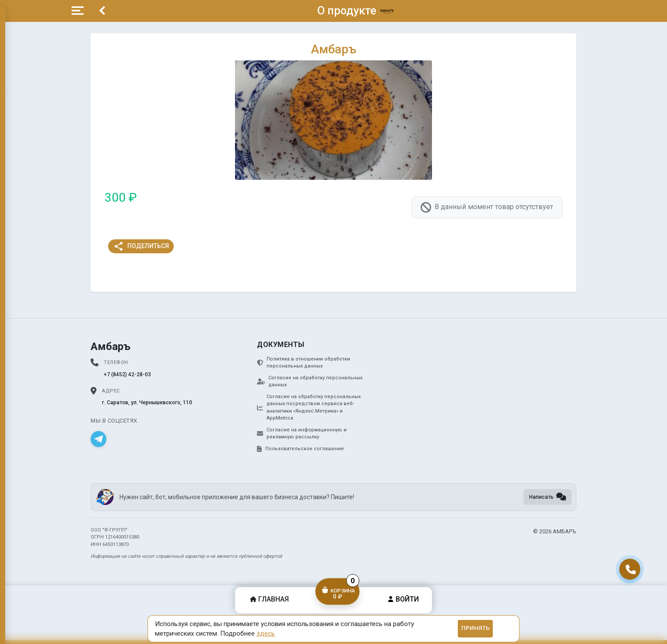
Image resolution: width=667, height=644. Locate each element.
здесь (266, 633)
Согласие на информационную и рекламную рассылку (302, 434)
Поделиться (141, 246)
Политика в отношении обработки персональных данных (304, 363)
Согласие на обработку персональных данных (310, 381)
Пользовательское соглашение (300, 449)
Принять (476, 628)
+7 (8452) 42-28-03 (127, 374)
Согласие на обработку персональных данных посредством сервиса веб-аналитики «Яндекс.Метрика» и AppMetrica (309, 408)
